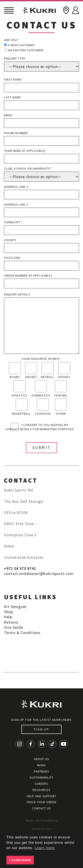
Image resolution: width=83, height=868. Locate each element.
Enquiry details (41, 323)
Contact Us (41, 808)
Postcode (41, 263)
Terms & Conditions (22, 633)
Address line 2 (41, 210)
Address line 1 (41, 192)
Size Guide (14, 627)
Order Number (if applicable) (41, 281)
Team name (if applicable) (41, 156)
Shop (9, 612)
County (41, 245)
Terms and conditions (42, 820)
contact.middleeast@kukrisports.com (39, 574)
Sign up (41, 729)
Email (41, 121)
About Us (41, 759)
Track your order (41, 802)
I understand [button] (20, 860)
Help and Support (41, 796)
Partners (41, 771)
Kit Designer (15, 607)
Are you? (11, 40)
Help (8, 617)
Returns (11, 622)
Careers (41, 784)
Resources (41, 790)
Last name (41, 103)
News (41, 765)
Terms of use (41, 829)
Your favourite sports (41, 359)
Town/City (41, 228)
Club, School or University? (41, 174)
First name (41, 85)
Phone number (41, 138)
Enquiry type (41, 64)
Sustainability (41, 777)
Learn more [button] (45, 848)
